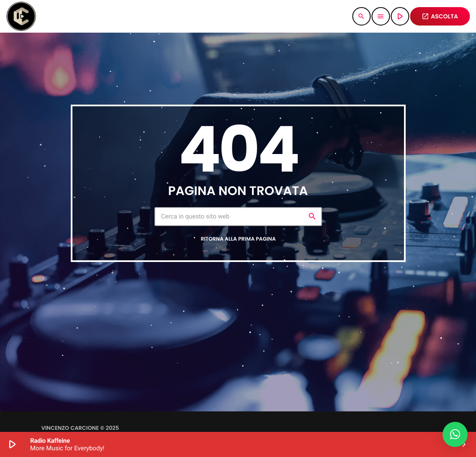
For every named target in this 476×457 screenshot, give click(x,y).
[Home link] (21, 16)
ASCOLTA (440, 16)
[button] (455, 434)
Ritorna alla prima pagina (238, 239)
